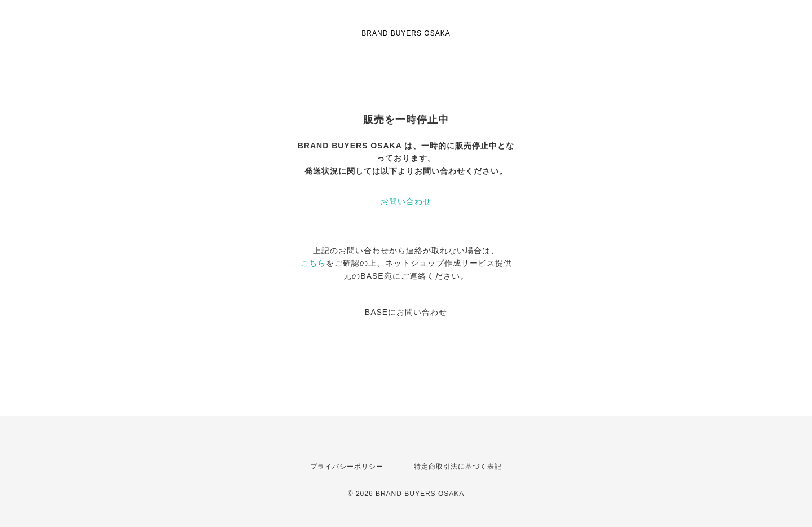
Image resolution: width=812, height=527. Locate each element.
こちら (313, 263)
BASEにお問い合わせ (406, 312)
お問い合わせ (406, 201)
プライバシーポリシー (347, 467)
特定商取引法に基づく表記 (458, 467)
